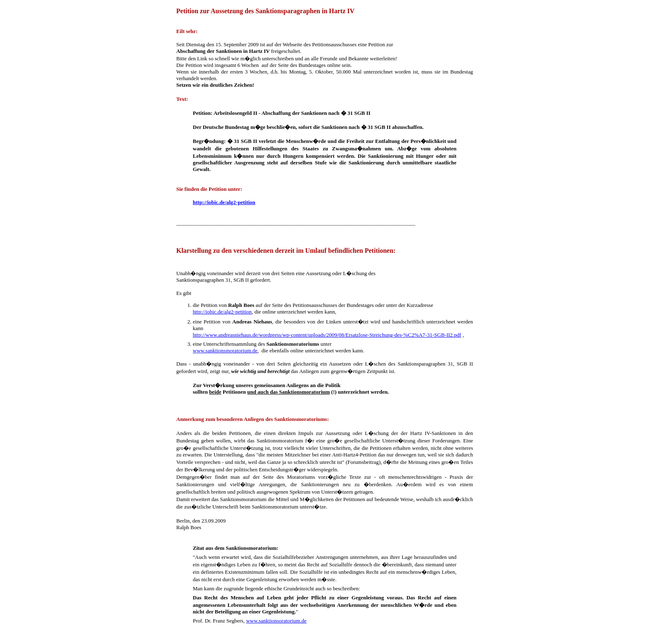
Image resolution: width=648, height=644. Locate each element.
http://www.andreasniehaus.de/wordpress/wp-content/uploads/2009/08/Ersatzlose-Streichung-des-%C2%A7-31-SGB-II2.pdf (327, 335)
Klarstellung (190, 229)
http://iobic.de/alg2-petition (223, 312)
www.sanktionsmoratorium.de (225, 351)
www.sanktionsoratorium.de (276, 621)
